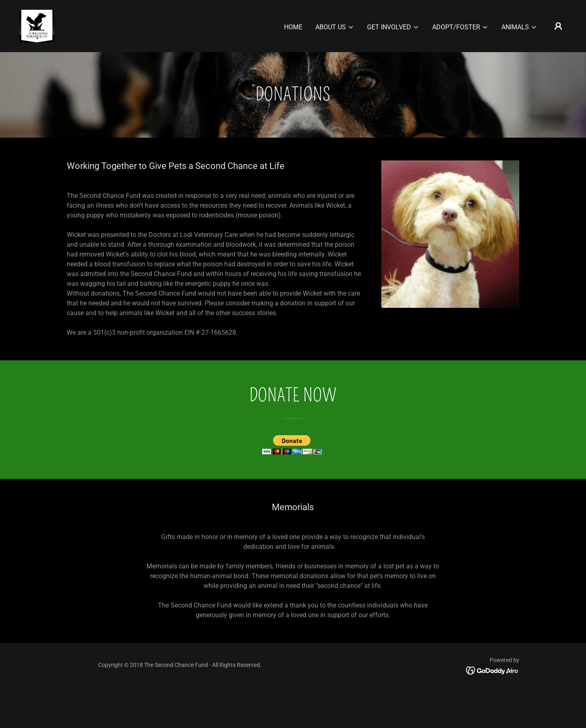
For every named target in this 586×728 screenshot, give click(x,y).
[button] (335, 27)
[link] (37, 25)
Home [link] (293, 27)
